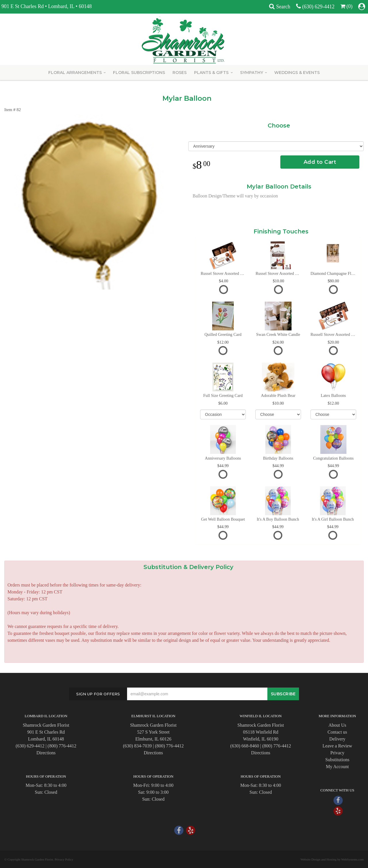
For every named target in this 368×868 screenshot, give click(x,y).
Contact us (337, 732)
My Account (338, 767)
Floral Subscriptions (139, 73)
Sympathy (252, 73)
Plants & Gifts (211, 73)
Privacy (337, 753)
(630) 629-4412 (318, 7)
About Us (337, 725)
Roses (180, 73)
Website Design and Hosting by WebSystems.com (332, 859)
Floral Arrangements (75, 73)
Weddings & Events (297, 73)
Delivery (337, 739)
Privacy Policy (64, 859)
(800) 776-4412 (62, 746)
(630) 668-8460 (245, 746)
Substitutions (338, 760)
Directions (46, 753)
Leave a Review (337, 746)
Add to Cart (320, 162)
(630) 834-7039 (137, 746)
